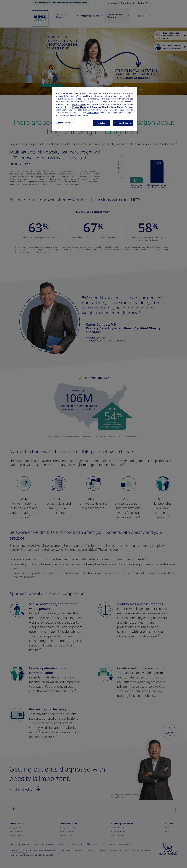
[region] (94, 109)
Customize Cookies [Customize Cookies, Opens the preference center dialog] (65, 123)
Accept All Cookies (123, 123)
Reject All (101, 123)
